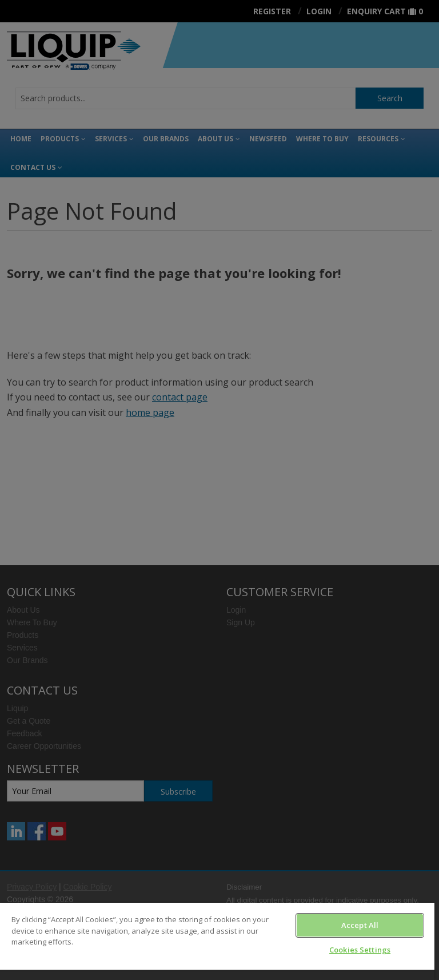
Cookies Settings (360, 950)
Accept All (360, 925)
